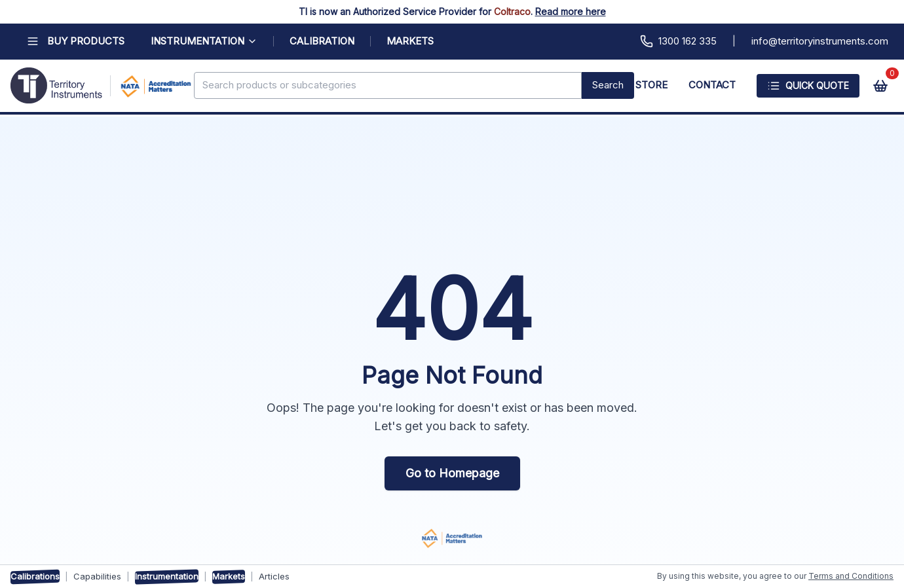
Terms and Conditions (851, 576)
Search (608, 85)
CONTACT (712, 85)
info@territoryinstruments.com (820, 41)
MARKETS (410, 41)
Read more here (571, 11)
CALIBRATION (322, 41)
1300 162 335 (678, 41)
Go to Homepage (452, 473)
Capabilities (97, 576)
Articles (274, 576)
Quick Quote (808, 86)
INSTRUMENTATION (204, 41)
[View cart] (880, 86)
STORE (651, 85)
